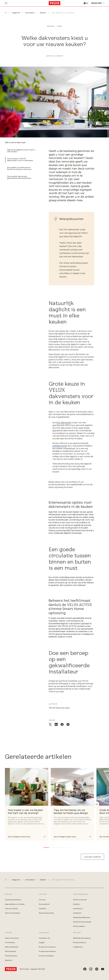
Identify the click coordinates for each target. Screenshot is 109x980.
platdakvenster (60, 446)
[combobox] (86, 3)
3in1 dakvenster (64, 423)
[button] (6, 13)
